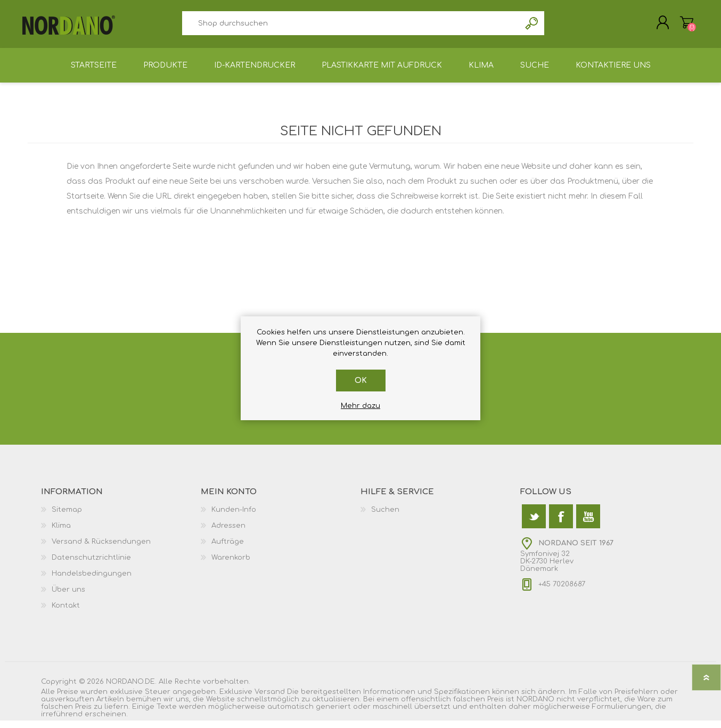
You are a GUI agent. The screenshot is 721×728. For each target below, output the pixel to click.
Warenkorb (681, 26)
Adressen (228, 533)
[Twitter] (534, 524)
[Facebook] (561, 524)
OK (361, 381)
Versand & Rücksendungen (101, 549)
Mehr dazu (361, 406)
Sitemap (67, 517)
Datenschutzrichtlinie (91, 565)
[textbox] (351, 27)
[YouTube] (588, 524)
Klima (61, 533)
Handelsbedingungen (92, 581)
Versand (270, 699)
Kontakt (66, 613)
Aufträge (228, 549)
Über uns (68, 597)
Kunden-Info (234, 517)
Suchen (532, 27)
